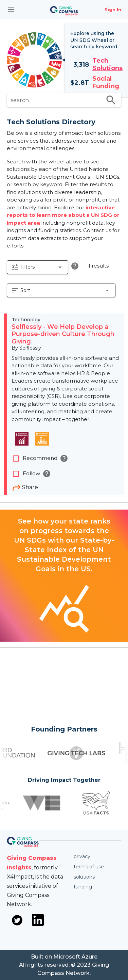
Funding (83, 887)
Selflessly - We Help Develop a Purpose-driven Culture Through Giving (63, 334)
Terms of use (89, 867)
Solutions (84, 877)
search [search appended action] (111, 100)
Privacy (82, 856)
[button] (38, 267)
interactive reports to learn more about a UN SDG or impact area (63, 215)
